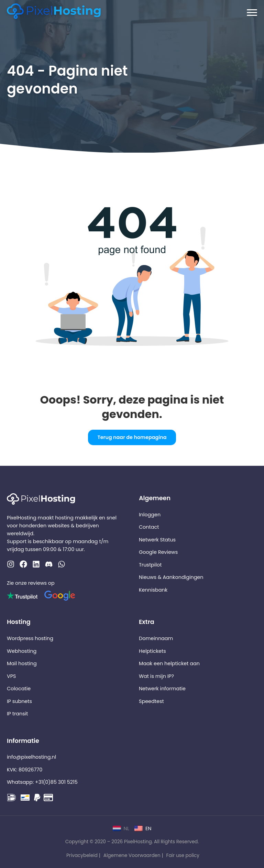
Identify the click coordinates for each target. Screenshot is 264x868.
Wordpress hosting (30, 638)
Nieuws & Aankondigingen (171, 577)
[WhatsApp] (49, 565)
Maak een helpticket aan (169, 663)
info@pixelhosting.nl (31, 757)
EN (143, 828)
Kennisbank (153, 590)
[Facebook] (23, 565)
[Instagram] (11, 565)
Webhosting (22, 651)
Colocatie (19, 689)
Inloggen (150, 515)
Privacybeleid (82, 855)
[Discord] (62, 565)
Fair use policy (183, 855)
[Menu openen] (252, 13)
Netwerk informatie (162, 689)
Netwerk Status (157, 540)
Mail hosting (22, 663)
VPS (12, 676)
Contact (149, 527)
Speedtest (151, 701)
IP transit (18, 714)
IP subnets (19, 701)
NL (121, 828)
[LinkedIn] (36, 565)
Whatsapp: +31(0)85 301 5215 (42, 782)
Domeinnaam (156, 638)
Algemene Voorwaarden (132, 855)
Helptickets (152, 651)
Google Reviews (158, 552)
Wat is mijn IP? (156, 676)
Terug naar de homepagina (132, 437)
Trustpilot (150, 565)
